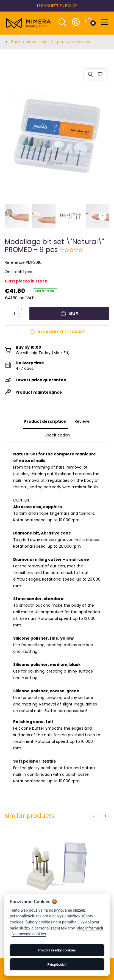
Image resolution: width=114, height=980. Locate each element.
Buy (69, 313)
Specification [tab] (57, 435)
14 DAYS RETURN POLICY (57, 6)
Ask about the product (57, 332)
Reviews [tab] (82, 421)
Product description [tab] (45, 421)
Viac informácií (90, 928)
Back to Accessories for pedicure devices (51, 42)
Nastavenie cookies (29, 934)
